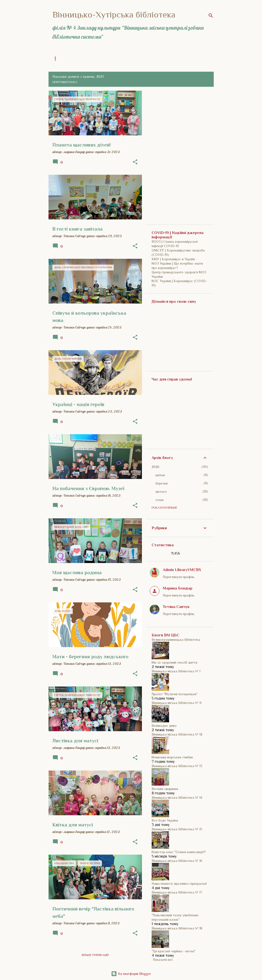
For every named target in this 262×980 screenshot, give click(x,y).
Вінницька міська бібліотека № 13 (177, 766)
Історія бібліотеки (147, 59)
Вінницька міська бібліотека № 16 (177, 861)
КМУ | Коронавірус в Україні (173, 259)
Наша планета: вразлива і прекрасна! (179, 884)
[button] (135, 162)
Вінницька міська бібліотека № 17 (177, 892)
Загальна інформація (107, 59)
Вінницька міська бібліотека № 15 (177, 829)
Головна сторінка (66, 59)
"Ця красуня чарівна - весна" (174, 951)
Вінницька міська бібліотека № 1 (176, 671)
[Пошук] (211, 16)
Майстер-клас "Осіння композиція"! (179, 852)
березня (162, 483)
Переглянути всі (65, 82)
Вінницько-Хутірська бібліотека (114, 15)
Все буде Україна (165, 820)
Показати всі (163, 960)
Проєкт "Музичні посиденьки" (175, 694)
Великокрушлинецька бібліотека (176, 640)
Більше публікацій (95, 955)
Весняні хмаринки (165, 789)
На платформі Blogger (131, 974)
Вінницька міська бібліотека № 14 (177, 798)
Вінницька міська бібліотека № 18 (177, 928)
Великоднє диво (164, 726)
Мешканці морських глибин (172, 757)
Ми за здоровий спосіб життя (174, 662)
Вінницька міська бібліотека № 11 (176, 703)
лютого (161, 492)
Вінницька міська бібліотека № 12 (177, 734)
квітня (160, 475)
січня (160, 500)
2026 (156, 467)
